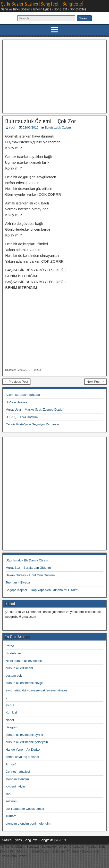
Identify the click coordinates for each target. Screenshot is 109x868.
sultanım (12, 801)
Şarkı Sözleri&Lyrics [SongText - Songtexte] (42, 4)
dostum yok (14, 676)
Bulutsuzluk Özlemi (58, 127)
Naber (10, 720)
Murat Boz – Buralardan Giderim (28, 568)
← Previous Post (16, 382)
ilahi (8, 794)
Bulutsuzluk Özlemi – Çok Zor (41, 121)
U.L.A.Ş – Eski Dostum (22, 417)
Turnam (11, 816)
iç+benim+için (15, 786)
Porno (10, 646)
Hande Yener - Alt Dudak (23, 750)
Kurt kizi (11, 712)
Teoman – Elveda (18, 582)
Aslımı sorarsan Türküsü (23, 395)
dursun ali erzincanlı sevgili (24, 683)
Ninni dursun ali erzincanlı (24, 661)
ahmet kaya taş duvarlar (22, 757)
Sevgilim (12, 727)
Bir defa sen (14, 653)
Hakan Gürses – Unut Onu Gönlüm (30, 575)
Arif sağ (11, 764)
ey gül (10, 705)
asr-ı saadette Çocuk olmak (25, 809)
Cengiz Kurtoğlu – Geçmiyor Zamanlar (32, 424)
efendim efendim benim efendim (28, 823)
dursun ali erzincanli (20, 668)
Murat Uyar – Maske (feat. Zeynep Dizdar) (35, 410)
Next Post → (96, 382)
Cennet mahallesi (18, 772)
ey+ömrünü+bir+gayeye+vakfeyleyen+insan (36, 690)
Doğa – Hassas (16, 402)
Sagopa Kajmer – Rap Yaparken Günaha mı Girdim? (42, 590)
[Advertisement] (55, 76)
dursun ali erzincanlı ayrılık (24, 735)
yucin (13, 127)
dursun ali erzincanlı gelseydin (27, 742)
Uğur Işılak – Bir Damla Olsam (27, 560)
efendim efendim (17, 779)
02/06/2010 (30, 127)
